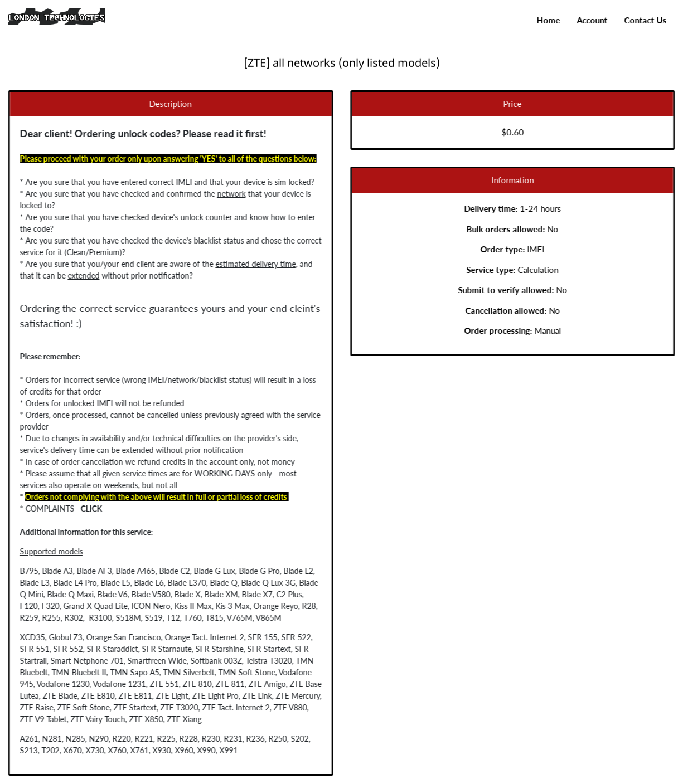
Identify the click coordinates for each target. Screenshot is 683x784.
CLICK (88, 508)
